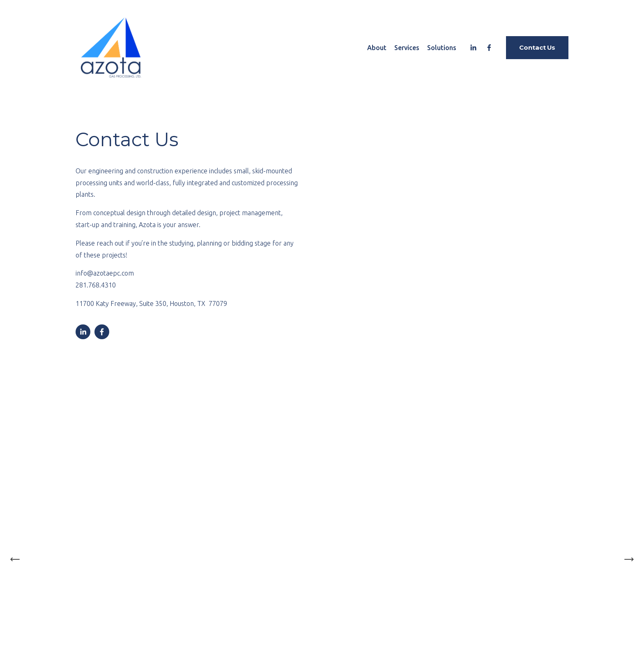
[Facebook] (489, 48)
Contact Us (537, 48)
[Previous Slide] (15, 559)
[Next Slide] (629, 559)
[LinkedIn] (473, 48)
